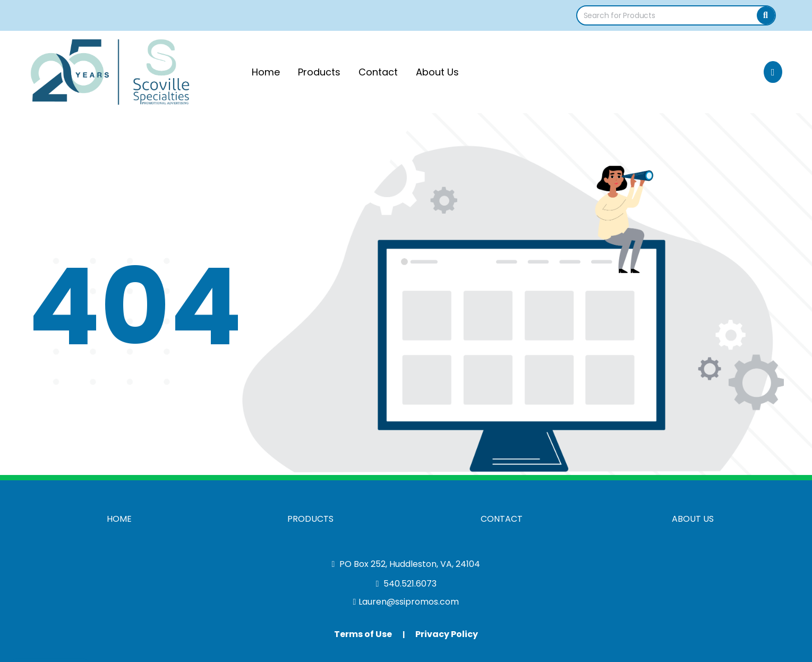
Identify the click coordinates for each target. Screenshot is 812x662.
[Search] (766, 15)
